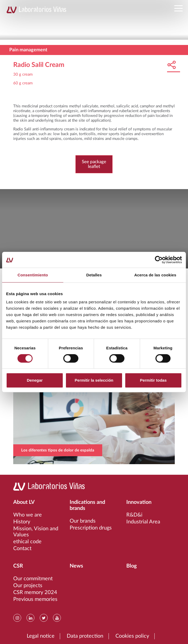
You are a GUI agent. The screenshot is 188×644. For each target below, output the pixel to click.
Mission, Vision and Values (36, 532)
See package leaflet (94, 164)
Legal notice (41, 636)
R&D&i (134, 515)
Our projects (28, 586)
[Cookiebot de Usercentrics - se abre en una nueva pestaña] (159, 260)
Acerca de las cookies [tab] (155, 275)
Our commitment (33, 579)
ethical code (27, 542)
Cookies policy (132, 636)
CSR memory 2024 (35, 592)
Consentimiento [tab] (33, 275)
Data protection (85, 636)
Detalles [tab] (94, 275)
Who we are (28, 515)
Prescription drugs (91, 528)
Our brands (83, 521)
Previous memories (35, 599)
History (22, 522)
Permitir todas (153, 380)
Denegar (35, 380)
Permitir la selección (94, 380)
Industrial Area (143, 522)
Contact (22, 549)
